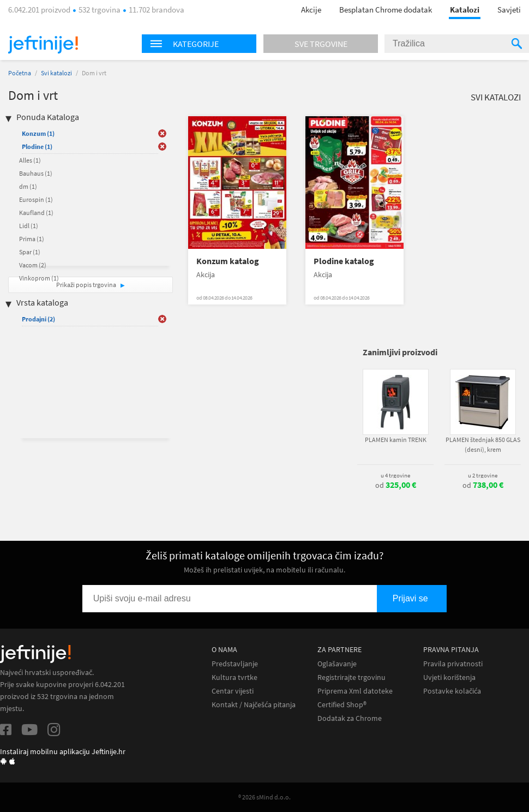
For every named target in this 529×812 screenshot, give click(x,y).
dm (28, 186)
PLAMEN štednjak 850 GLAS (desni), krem (483, 444)
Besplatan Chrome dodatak (386, 10)
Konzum (38, 133)
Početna (20, 73)
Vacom (33, 265)
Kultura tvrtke (235, 677)
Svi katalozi (56, 73)
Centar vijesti (233, 691)
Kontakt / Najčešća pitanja (254, 705)
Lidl (29, 226)
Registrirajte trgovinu (351, 677)
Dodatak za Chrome (350, 718)
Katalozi (465, 10)
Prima (32, 239)
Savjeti (509, 10)
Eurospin (36, 199)
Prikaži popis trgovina (87, 285)
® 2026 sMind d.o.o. (264, 797)
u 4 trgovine (395, 475)
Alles (30, 160)
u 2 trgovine (483, 475)
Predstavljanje (235, 664)
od (396, 485)
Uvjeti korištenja (449, 677)
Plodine (37, 147)
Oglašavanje (337, 664)
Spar (30, 252)
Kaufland (36, 213)
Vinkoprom (39, 278)
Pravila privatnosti (453, 664)
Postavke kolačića (452, 691)
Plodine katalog (344, 261)
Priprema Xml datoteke (355, 691)
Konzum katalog (228, 261)
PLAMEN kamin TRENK (396, 440)
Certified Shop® (342, 705)
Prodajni (38, 319)
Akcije (311, 10)
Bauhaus (36, 173)
